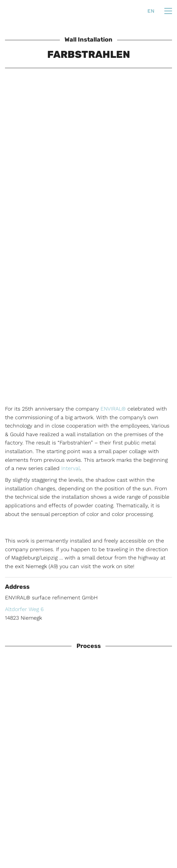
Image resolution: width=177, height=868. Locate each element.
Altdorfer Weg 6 (24, 609)
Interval (71, 468)
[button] (168, 11)
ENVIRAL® (113, 409)
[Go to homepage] (19, 11)
